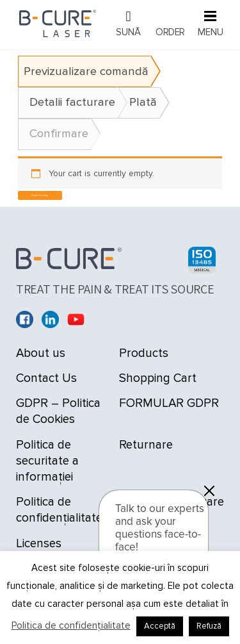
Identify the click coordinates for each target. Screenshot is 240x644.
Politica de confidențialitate (71, 625)
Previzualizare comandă (86, 71)
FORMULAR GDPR (169, 403)
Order (170, 32)
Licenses (39, 544)
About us (41, 353)
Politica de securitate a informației (47, 461)
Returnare (146, 445)
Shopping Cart (158, 378)
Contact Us (46, 378)
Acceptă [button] (160, 626)
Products (144, 353)
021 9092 (129, 24)
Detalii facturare (72, 102)
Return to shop (40, 195)
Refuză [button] (209, 626)
